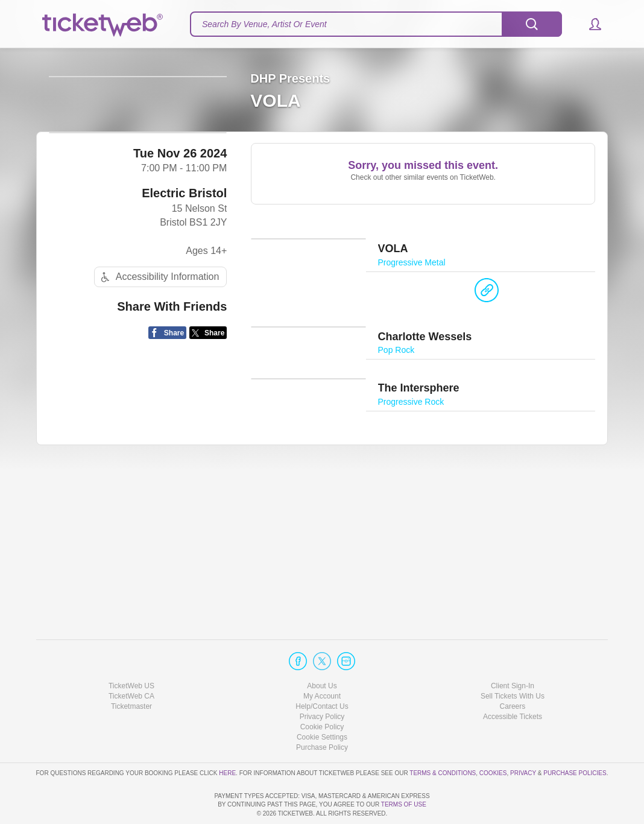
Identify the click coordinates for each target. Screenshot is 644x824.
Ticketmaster (131, 672)
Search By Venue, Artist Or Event (264, 24)
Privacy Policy (322, 682)
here (227, 738)
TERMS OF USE (404, 804)
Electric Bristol (184, 255)
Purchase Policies (575, 738)
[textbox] (376, 24)
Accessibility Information (159, 339)
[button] (589, 24)
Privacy (523, 738)
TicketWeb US (131, 651)
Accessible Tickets (513, 682)
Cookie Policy (322, 692)
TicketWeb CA (131, 662)
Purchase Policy (322, 713)
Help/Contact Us (322, 672)
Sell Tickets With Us (513, 662)
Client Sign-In (513, 651)
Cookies (493, 738)
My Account (322, 662)
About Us (322, 651)
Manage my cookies (322, 703)
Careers (513, 672)
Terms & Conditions (443, 738)
